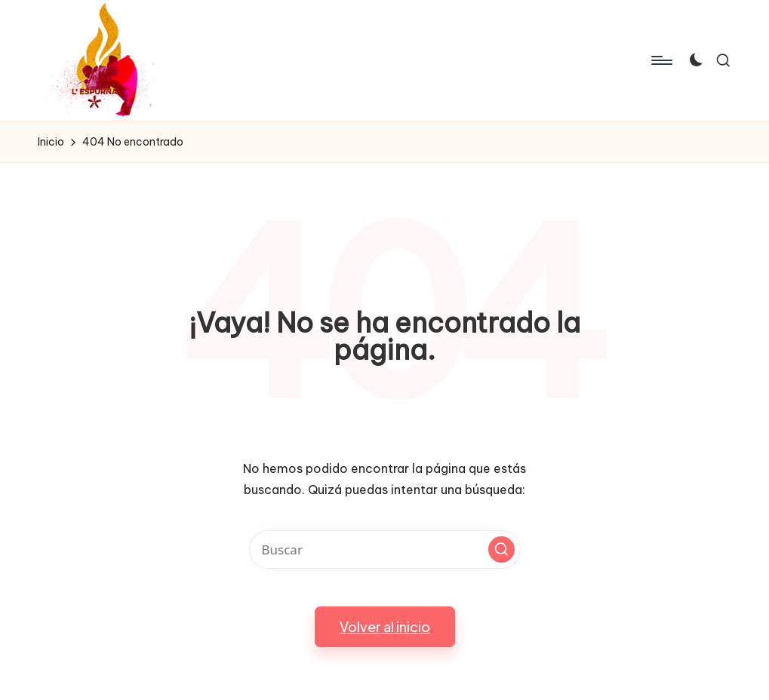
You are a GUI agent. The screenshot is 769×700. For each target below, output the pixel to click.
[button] (501, 550)
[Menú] (661, 60)
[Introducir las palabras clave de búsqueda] (385, 550)
